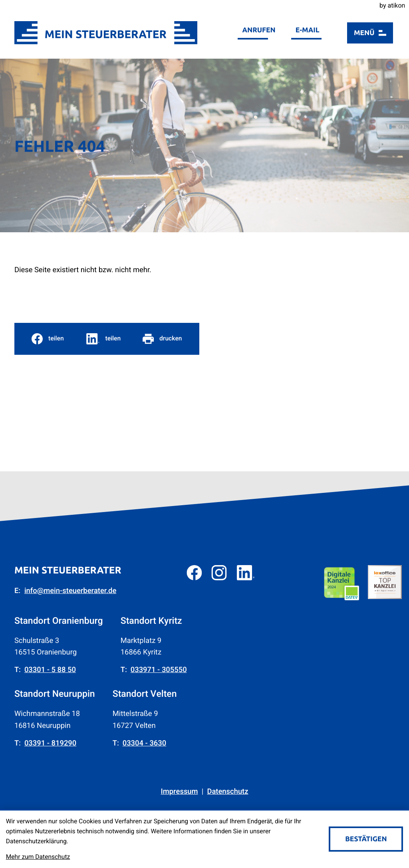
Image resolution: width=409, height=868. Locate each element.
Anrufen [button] (259, 30)
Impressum (180, 792)
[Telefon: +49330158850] (50, 670)
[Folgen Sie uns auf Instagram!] (219, 573)
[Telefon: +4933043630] (145, 743)
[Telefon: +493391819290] (50, 743)
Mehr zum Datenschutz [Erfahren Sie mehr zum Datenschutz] (38, 857)
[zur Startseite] (106, 33)
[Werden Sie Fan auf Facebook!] (194, 573)
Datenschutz (227, 792)
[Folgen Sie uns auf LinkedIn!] (246, 573)
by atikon (392, 6)
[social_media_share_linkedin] (103, 339)
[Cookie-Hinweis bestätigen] (366, 839)
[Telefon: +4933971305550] (159, 670)
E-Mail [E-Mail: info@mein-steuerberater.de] (308, 30)
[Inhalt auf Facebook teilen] (48, 339)
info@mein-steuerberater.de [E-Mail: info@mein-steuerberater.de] (70, 591)
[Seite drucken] (162, 339)
